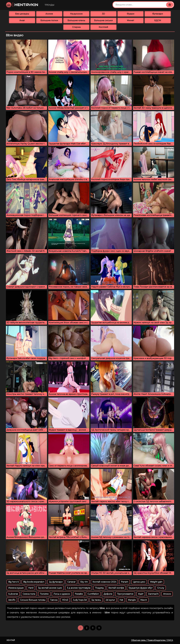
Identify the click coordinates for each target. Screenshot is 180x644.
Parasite (79, 594)
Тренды (49, 5)
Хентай (11, 640)
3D (103, 14)
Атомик (167, 594)
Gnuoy (161, 588)
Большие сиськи (103, 20)
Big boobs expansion (34, 582)
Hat (121, 600)
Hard (31, 588)
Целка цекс (139, 582)
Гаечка (54, 600)
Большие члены (76, 20)
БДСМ (158, 20)
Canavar (71, 582)
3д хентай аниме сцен (50, 588)
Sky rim (84, 582)
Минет (131, 20)
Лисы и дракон (62, 594)
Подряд (99, 588)
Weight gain (156, 582)
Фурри (131, 14)
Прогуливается (125, 594)
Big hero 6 (13, 582)
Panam (125, 582)
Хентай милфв (116, 588)
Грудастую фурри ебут (141, 588)
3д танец (96, 600)
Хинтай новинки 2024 (104, 582)
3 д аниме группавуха (79, 588)
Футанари (158, 14)
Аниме (49, 14)
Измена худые (16, 588)
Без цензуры (22, 14)
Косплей (103, 27)
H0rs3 (65, 600)
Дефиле (108, 594)
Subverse (13, 594)
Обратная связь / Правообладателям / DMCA (152, 640)
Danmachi (153, 594)
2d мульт (110, 600)
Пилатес (44, 594)
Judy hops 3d (80, 600)
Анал (22, 20)
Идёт (141, 594)
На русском (76, 14)
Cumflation (93, 594)
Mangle (132, 600)
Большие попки (49, 20)
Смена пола (29, 594)
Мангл (144, 600)
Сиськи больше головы (33, 600)
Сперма (76, 27)
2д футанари (56, 582)
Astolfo (12, 600)
